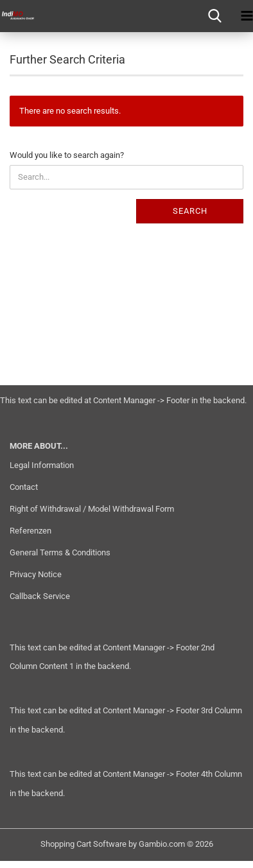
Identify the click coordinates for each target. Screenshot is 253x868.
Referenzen (31, 531)
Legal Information (42, 465)
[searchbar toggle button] (214, 16)
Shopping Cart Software (83, 844)
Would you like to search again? (67, 155)
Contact (24, 487)
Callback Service (40, 596)
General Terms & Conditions (60, 552)
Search (190, 211)
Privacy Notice (36, 574)
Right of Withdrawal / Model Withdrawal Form (92, 509)
